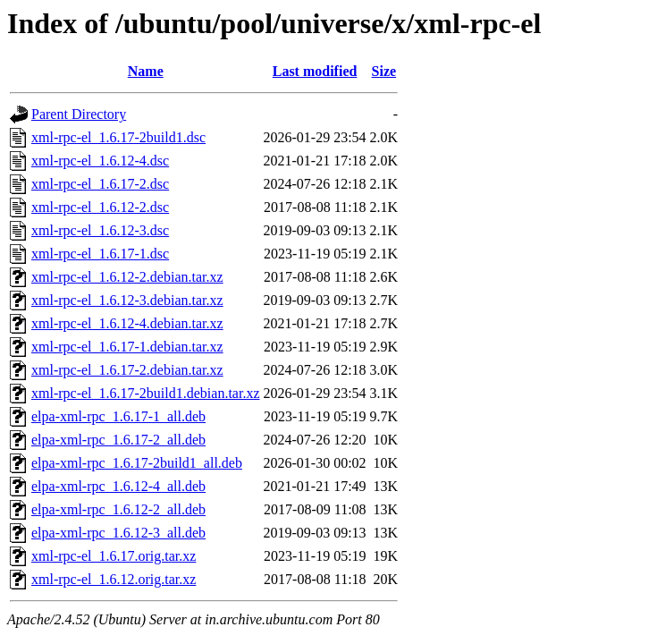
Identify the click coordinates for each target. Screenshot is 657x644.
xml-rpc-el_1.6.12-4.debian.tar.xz (127, 323)
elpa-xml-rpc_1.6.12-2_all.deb (118, 509)
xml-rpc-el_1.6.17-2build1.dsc (118, 137)
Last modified (315, 71)
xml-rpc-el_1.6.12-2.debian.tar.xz (127, 277)
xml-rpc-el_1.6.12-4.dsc (100, 161)
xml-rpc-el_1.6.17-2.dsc (100, 184)
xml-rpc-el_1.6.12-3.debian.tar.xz (127, 300)
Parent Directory (79, 114)
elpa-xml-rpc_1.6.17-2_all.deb (118, 440)
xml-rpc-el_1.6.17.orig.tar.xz (114, 556)
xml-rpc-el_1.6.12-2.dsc (100, 207)
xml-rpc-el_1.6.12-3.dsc (100, 230)
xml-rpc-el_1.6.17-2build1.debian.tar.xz (145, 393)
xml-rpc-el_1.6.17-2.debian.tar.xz (127, 370)
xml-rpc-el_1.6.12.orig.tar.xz (114, 579)
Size (384, 71)
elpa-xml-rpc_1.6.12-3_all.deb (118, 533)
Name (146, 71)
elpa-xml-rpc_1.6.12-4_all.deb (118, 486)
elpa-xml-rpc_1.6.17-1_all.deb (118, 416)
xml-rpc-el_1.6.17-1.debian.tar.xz (127, 347)
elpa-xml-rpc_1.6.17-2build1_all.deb (137, 463)
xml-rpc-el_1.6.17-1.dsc (100, 254)
